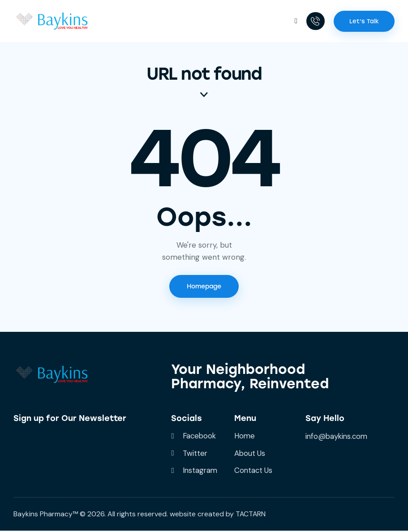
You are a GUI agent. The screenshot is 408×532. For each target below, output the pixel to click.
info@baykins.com (338, 437)
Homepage (204, 287)
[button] (295, 21)
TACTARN (251, 515)
